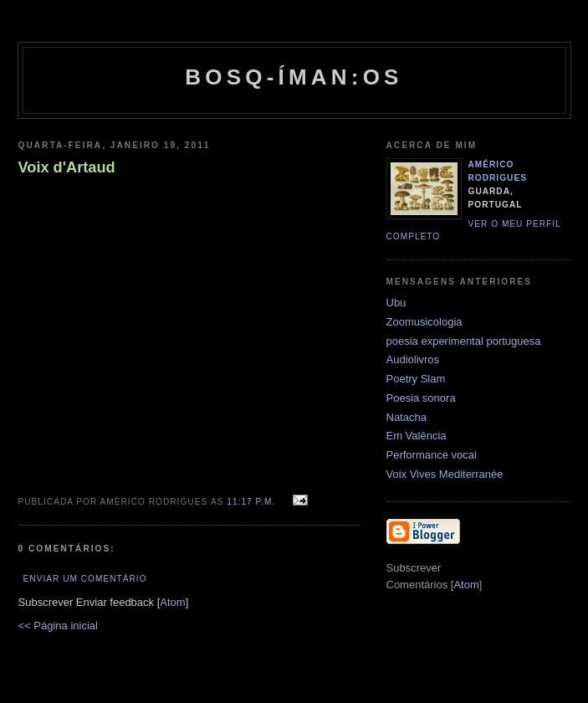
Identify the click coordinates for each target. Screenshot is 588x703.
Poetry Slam (416, 379)
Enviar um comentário (85, 579)
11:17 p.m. (253, 502)
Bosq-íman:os (294, 77)
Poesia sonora (421, 398)
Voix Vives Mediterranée (445, 474)
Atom (172, 602)
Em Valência (417, 436)
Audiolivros (413, 359)
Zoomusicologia (424, 322)
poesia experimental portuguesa (464, 341)
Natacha (406, 417)
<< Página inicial (58, 626)
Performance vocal (432, 455)
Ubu (396, 303)
